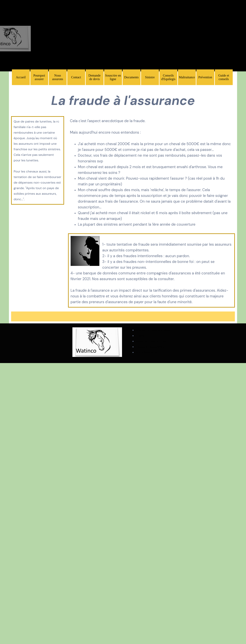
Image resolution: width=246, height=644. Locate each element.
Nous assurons (58, 77)
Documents (131, 77)
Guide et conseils (224, 77)
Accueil (21, 77)
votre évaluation (147, 352)
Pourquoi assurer (39, 77)
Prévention (205, 77)
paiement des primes (151, 341)
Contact (76, 77)
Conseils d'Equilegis (168, 77)
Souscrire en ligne (113, 77)
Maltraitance (187, 77)
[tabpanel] (123, 101)
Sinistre (150, 77)
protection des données (153, 330)
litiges (140, 336)
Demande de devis (95, 77)
